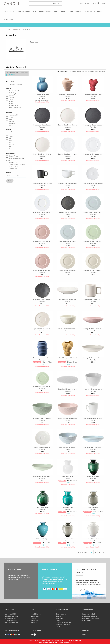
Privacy (58, 620)
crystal (11, 117)
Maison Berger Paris (15, 107)
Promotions (8, 19)
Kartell (11, 103)
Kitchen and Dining (23, 11)
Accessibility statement (63, 624)
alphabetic (80, 72)
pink (10, 146)
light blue (11, 144)
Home (9, 30)
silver (10, 150)
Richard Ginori (13, 105)
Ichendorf (11, 95)
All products (17, 30)
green (10, 140)
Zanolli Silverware (36, 614)
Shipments (59, 616)
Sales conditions (61, 614)
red (10, 148)
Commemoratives (74, 11)
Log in (81, 4)
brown (10, 136)
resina (10, 125)
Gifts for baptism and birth (16, 164)
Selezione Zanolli (14, 91)
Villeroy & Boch (13, 109)
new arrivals (72, 72)
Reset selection (24, 72)
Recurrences (89, 11)
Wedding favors (13, 168)
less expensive (89, 72)
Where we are (35, 616)
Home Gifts (8, 11)
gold (10, 138)
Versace (11, 97)
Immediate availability (15, 84)
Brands (99, 11)
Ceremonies (34, 620)
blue (10, 134)
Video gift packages (82, 590)
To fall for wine (13, 166)
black (10, 132)
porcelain (11, 121)
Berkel (11, 101)
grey (10, 142)
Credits (58, 626)
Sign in (87, 4)
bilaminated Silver (14, 115)
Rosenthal (11, 75)
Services (33, 618)
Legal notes (60, 618)
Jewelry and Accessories (42, 11)
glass (10, 119)
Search (56, 4)
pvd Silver (12, 123)
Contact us (34, 622)
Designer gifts (13, 162)
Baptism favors (13, 156)
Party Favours (59, 11)
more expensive (100, 72)
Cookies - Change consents (64, 622)
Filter (10, 181)
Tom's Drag (12, 93)
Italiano (104, 4)
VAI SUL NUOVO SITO (73, 640)
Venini (10, 99)
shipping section (13, 580)
